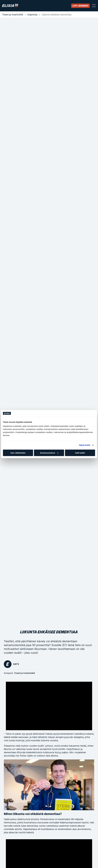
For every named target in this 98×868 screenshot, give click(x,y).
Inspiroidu (32, 15)
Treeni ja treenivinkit (13, 15)
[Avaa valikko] (94, 6)
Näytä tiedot (85, 445)
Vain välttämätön (18, 453)
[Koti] (10, 6)
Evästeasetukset (49, 453)
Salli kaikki (80, 453)
